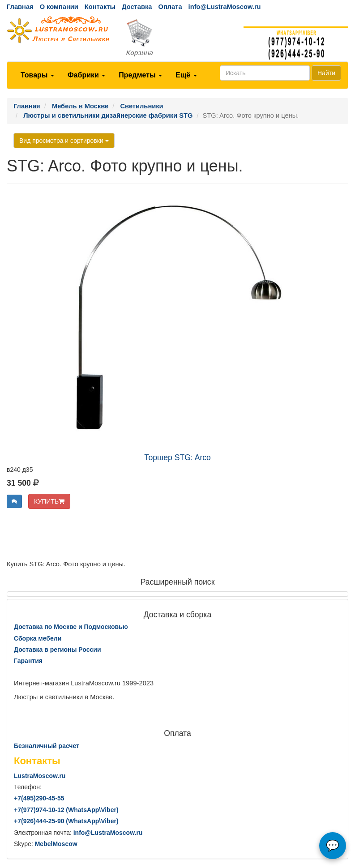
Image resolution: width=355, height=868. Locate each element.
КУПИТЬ (49, 501)
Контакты (100, 7)
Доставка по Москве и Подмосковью (71, 627)
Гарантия (28, 661)
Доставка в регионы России (58, 650)
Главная (20, 7)
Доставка (137, 7)
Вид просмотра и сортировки (64, 141)
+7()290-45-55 (39, 798)
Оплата (170, 7)
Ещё (186, 75)
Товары (37, 75)
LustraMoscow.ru (40, 776)
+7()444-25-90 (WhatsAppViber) (66, 821)
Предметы (140, 75)
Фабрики (86, 75)
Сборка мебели (38, 638)
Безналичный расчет (47, 746)
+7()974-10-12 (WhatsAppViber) (66, 810)
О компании (59, 7)
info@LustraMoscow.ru (225, 7)
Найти (326, 73)
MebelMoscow (56, 844)
